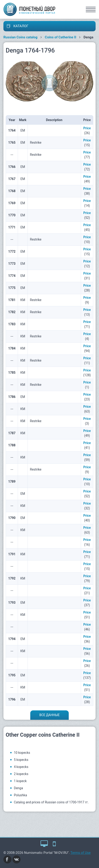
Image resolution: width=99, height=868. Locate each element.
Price (87, 128)
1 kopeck (20, 781)
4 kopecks (21, 767)
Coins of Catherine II (61, 37)
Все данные (49, 715)
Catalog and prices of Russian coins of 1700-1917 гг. (51, 802)
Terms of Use (80, 853)
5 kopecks (21, 760)
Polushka (20, 795)
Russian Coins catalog (20, 37)
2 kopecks (21, 774)
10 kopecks (22, 753)
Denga (18, 788)
